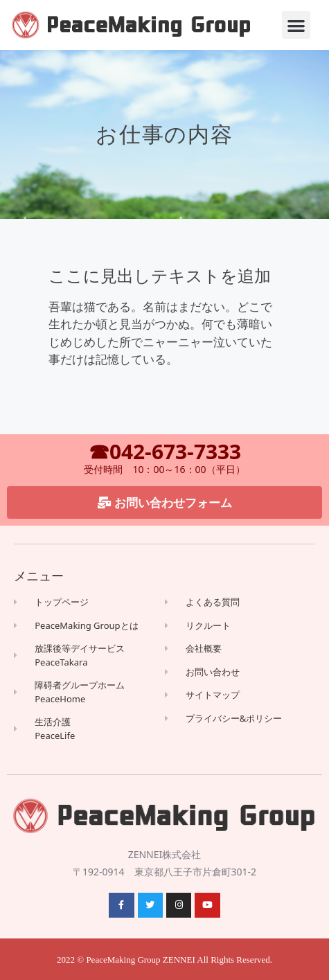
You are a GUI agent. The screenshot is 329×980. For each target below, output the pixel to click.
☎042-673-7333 (165, 451)
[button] (296, 25)
